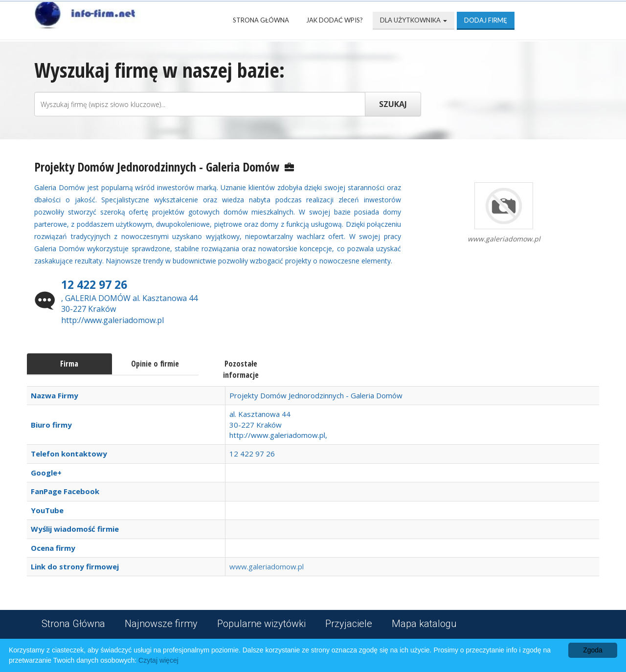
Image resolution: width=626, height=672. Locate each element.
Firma (69, 364)
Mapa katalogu (424, 624)
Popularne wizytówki (261, 624)
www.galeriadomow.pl (267, 566)
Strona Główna (261, 20)
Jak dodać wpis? (335, 20)
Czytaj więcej (158, 660)
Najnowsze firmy (161, 624)
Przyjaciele (349, 624)
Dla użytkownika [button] (414, 20)
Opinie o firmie (155, 364)
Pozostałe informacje (241, 369)
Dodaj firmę (486, 20)
